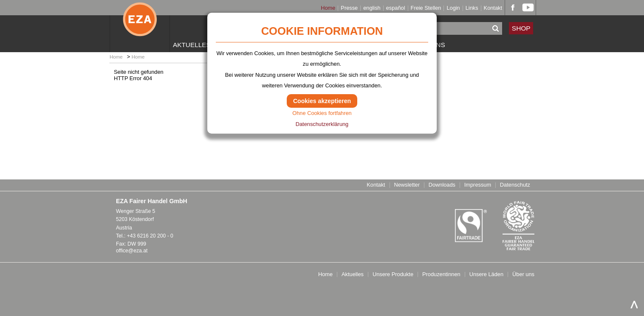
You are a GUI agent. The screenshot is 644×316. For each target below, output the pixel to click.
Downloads (442, 185)
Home (328, 8)
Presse (349, 8)
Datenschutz (515, 185)
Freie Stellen (426, 8)
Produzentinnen (441, 275)
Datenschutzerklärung (322, 124)
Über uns (523, 275)
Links (472, 8)
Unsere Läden (486, 275)
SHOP (521, 28)
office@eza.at (132, 251)
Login (453, 8)
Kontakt (493, 8)
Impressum (478, 185)
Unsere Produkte (393, 275)
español (396, 8)
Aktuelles (192, 45)
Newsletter (407, 185)
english (372, 8)
